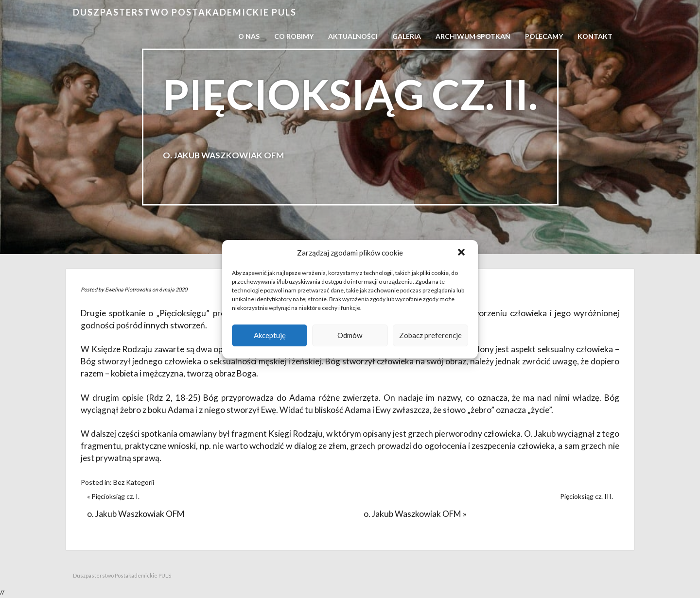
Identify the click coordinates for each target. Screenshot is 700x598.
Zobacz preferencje (430, 335)
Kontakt (595, 36)
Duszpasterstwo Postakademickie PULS (185, 12)
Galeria (407, 36)
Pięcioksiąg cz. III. (586, 496)
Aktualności (353, 36)
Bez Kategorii (134, 482)
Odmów (350, 335)
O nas (249, 36)
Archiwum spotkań (473, 36)
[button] (462, 253)
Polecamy (544, 36)
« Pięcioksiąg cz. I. (113, 496)
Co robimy (294, 36)
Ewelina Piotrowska (128, 289)
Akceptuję (270, 335)
